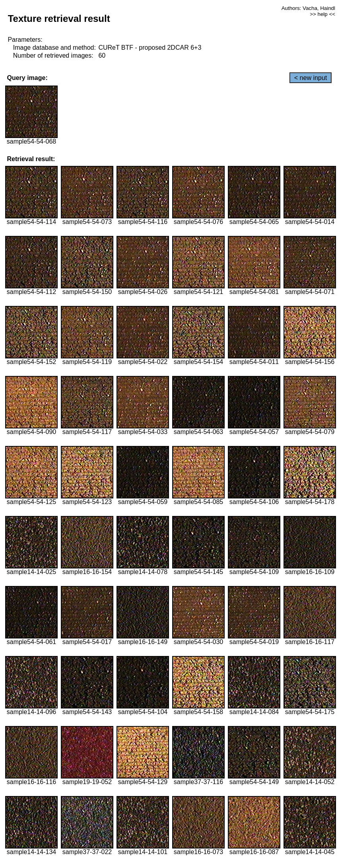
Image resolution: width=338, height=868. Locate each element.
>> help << (322, 14)
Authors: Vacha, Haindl (308, 8)
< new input (311, 78)
